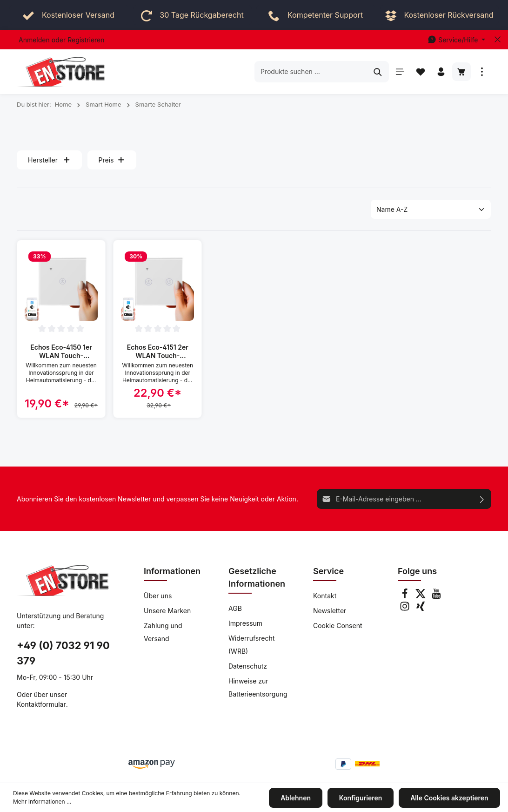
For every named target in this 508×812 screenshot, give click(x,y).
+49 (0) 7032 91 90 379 (63, 653)
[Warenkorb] (461, 72)
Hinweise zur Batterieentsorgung (258, 687)
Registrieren (86, 40)
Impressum (245, 623)
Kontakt (325, 596)
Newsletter (330, 611)
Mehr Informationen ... (42, 802)
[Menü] (400, 72)
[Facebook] (406, 596)
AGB (235, 608)
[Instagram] (406, 609)
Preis (112, 160)
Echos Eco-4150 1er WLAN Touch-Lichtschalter (61, 351)
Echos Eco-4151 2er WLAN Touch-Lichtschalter (158, 351)
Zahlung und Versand (163, 632)
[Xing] (421, 609)
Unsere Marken (167, 611)
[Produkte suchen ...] (311, 71)
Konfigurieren (363, 798)
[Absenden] (482, 499)
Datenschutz (248, 666)
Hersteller (49, 160)
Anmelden (34, 40)
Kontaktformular (41, 704)
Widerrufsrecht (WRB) (251, 645)
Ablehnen (299, 798)
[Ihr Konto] (441, 72)
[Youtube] (436, 596)
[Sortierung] (431, 209)
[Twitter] (421, 596)
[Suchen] (378, 71)
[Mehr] (482, 72)
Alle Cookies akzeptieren (450, 798)
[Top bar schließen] (498, 40)
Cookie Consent (338, 626)
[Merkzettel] (421, 72)
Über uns (158, 596)
